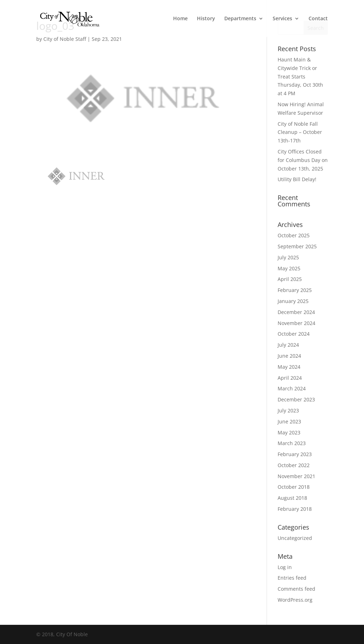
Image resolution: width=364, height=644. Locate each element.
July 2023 (288, 410)
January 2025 (293, 301)
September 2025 (297, 246)
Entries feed (292, 578)
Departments (240, 19)
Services (282, 19)
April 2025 (290, 279)
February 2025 (295, 290)
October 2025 (294, 235)
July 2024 (288, 345)
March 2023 (292, 443)
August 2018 (292, 498)
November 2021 (296, 476)
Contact (318, 19)
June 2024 (289, 356)
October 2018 (294, 487)
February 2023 (295, 454)
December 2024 (296, 312)
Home (180, 19)
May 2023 (289, 432)
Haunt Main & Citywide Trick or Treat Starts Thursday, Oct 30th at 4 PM (300, 76)
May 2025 (289, 268)
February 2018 (295, 509)
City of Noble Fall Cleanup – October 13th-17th (300, 132)
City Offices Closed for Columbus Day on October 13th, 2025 (303, 160)
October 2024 (294, 334)
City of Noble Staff (65, 39)
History (206, 19)
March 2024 (292, 388)
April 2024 (290, 378)
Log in (285, 567)
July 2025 (288, 257)
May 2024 (289, 367)
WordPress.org (295, 600)
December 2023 (296, 399)
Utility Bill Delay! (297, 179)
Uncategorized (295, 538)
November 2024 (296, 323)
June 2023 (289, 421)
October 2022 (294, 465)
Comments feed (296, 589)
